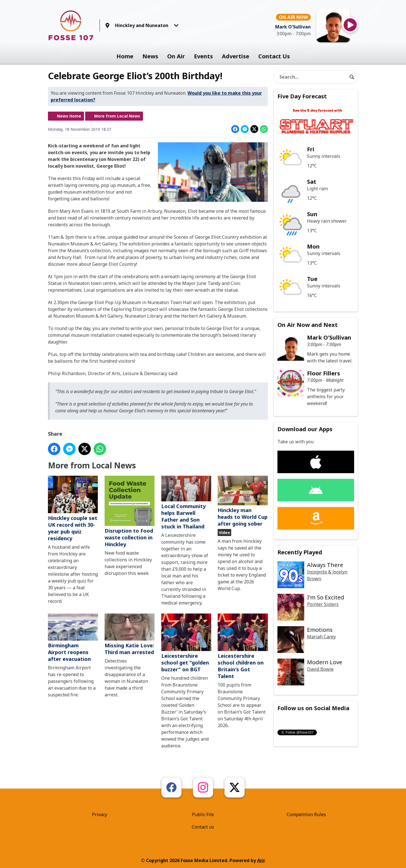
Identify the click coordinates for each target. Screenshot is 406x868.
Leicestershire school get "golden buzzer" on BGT (186, 643)
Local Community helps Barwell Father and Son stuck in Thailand (186, 503)
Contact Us (274, 56)
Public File (203, 814)
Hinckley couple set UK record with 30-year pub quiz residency (73, 509)
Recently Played (300, 552)
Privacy (100, 814)
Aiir (261, 860)
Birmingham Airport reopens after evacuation (73, 638)
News (150, 56)
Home (125, 56)
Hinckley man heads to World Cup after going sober (243, 501)
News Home (69, 116)
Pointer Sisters (323, 604)
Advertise (236, 56)
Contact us (203, 827)
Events (203, 56)
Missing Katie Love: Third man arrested (130, 635)
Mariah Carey (321, 637)
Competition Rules (306, 814)
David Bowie (320, 669)
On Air (176, 56)
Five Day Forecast (302, 96)
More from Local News (117, 116)
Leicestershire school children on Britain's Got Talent (243, 646)
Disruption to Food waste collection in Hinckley (130, 512)
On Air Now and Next (308, 325)
